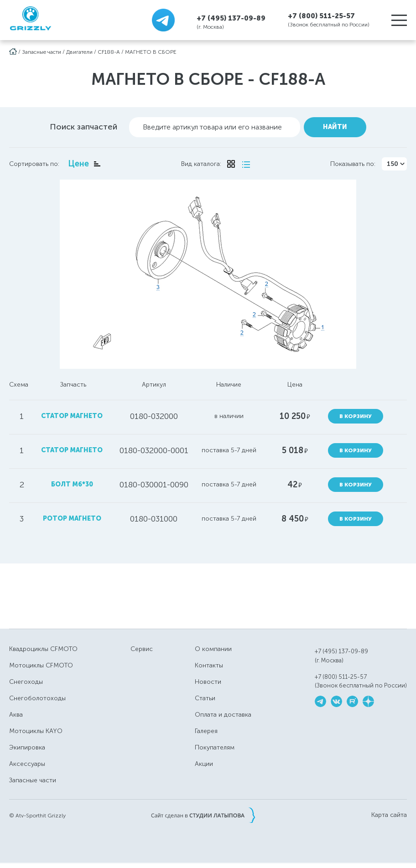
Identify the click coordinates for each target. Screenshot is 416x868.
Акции (204, 764)
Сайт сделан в (203, 815)
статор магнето (72, 416)
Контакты (209, 665)
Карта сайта (389, 815)
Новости (208, 682)
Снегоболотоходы (37, 698)
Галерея (206, 731)
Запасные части (42, 52)
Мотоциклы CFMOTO (41, 665)
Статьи (205, 698)
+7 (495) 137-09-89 (231, 18)
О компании (213, 649)
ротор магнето (72, 519)
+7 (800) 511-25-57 (321, 16)
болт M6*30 (72, 484)
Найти (335, 127)
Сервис (142, 649)
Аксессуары (27, 764)
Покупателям (215, 747)
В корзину (356, 416)
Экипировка (27, 747)
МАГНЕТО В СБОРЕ (151, 52)
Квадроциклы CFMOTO (43, 649)
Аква (16, 715)
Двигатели (79, 52)
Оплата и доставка (223, 715)
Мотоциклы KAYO (36, 731)
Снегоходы (26, 682)
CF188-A (109, 52)
